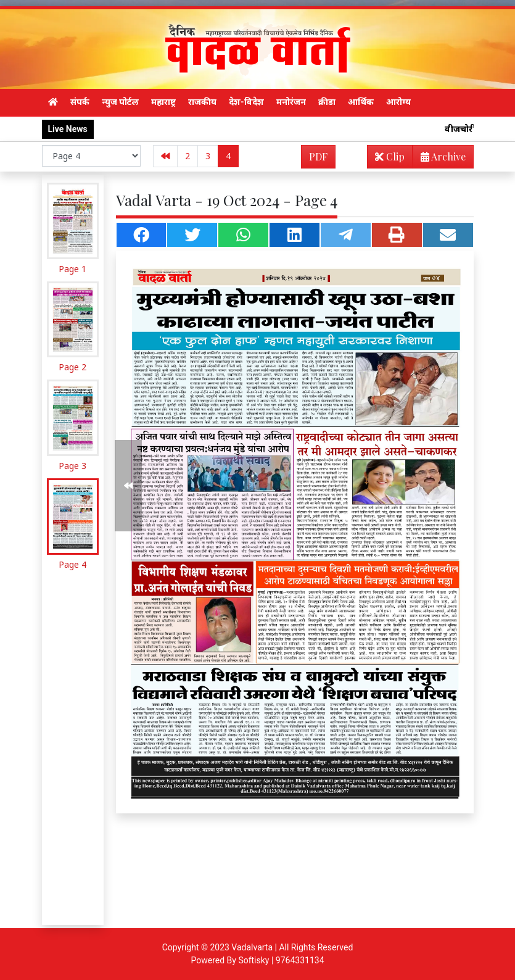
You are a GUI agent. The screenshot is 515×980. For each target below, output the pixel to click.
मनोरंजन (291, 102)
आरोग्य (398, 102)
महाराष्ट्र (163, 102)
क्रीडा (327, 102)
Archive (439, 159)
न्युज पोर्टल (120, 102)
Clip (390, 156)
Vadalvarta (252, 947)
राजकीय (202, 102)
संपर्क (80, 102)
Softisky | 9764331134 (281, 960)
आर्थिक (361, 102)
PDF (318, 156)
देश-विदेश (246, 102)
